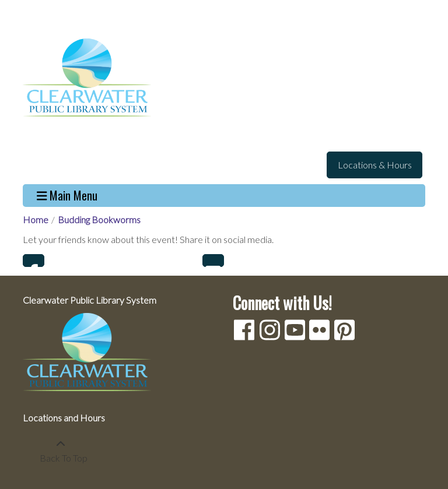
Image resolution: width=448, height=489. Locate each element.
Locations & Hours (375, 165)
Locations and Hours (64, 418)
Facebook (34, 261)
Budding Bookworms (99, 219)
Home (36, 219)
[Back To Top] (60, 451)
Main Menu (67, 196)
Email (213, 261)
